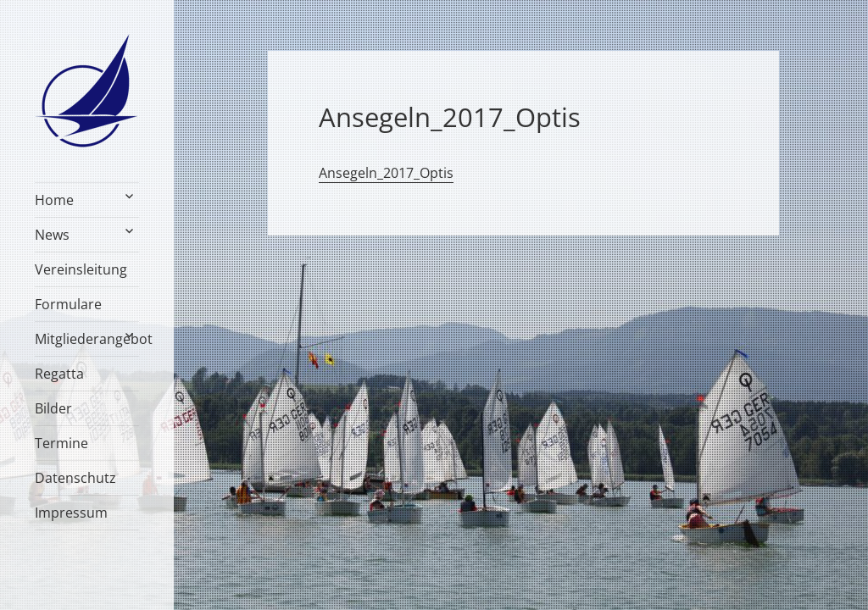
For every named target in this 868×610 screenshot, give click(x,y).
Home (54, 200)
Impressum (71, 513)
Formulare (68, 304)
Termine (61, 443)
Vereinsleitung (81, 269)
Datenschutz (75, 478)
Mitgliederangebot (87, 339)
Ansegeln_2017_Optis (386, 173)
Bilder (53, 408)
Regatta (59, 374)
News (52, 235)
